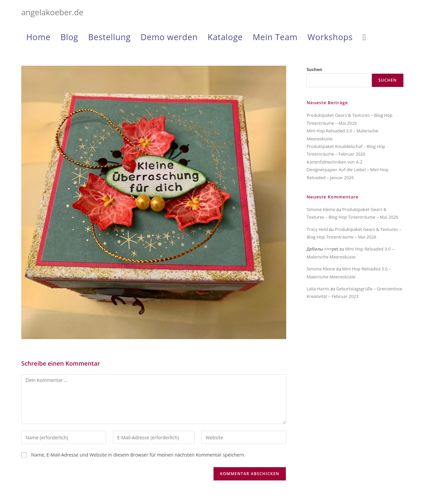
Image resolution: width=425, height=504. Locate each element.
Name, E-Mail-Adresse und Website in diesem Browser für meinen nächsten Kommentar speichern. (138, 455)
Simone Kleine (321, 209)
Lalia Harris (318, 289)
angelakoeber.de (52, 12)
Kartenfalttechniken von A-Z (334, 162)
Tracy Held (317, 229)
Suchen (314, 69)
